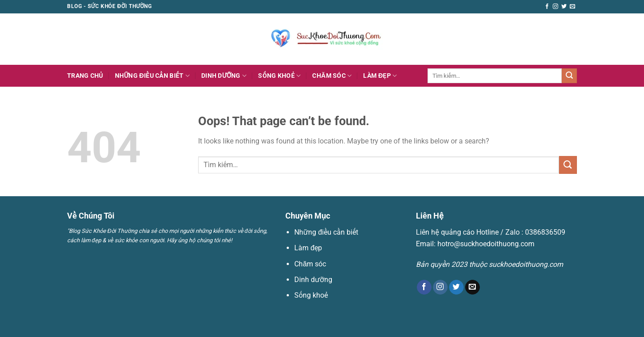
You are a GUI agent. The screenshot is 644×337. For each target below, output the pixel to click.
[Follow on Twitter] (564, 7)
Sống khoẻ (279, 76)
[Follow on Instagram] (555, 7)
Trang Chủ (85, 76)
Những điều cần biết (152, 76)
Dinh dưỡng (224, 76)
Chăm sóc (332, 76)
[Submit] (569, 76)
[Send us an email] (572, 7)
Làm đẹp (380, 76)
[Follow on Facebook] (547, 7)
